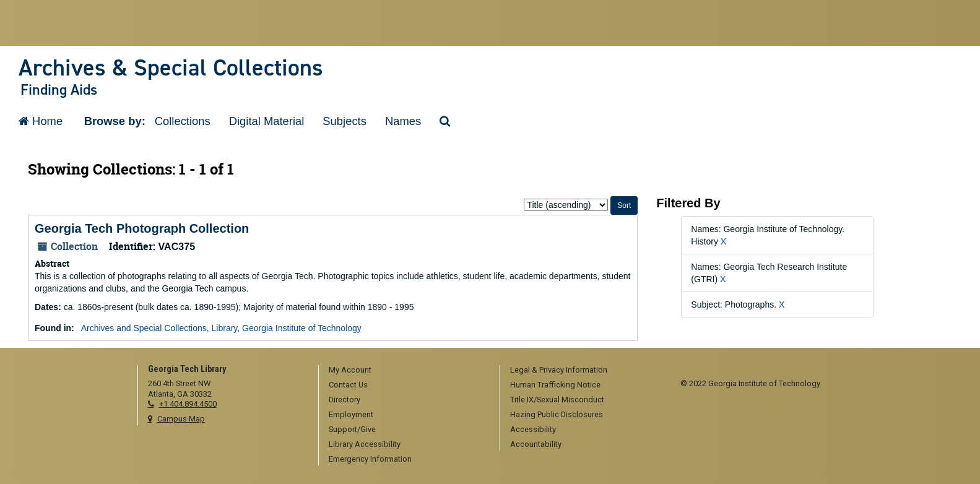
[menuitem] (405, 371)
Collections (183, 121)
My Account (350, 370)
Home (41, 121)
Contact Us (348, 385)
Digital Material (267, 121)
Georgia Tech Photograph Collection (142, 228)
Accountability (536, 444)
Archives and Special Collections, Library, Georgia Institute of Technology (221, 328)
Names (403, 121)
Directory (345, 400)
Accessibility (533, 429)
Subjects (345, 121)
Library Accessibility (365, 444)
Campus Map (181, 419)
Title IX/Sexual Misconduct (557, 400)
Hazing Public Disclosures (557, 414)
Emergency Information (370, 459)
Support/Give (352, 429)
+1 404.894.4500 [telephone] (188, 404)
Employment (351, 414)
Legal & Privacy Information (559, 370)
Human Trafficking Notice (555, 385)
